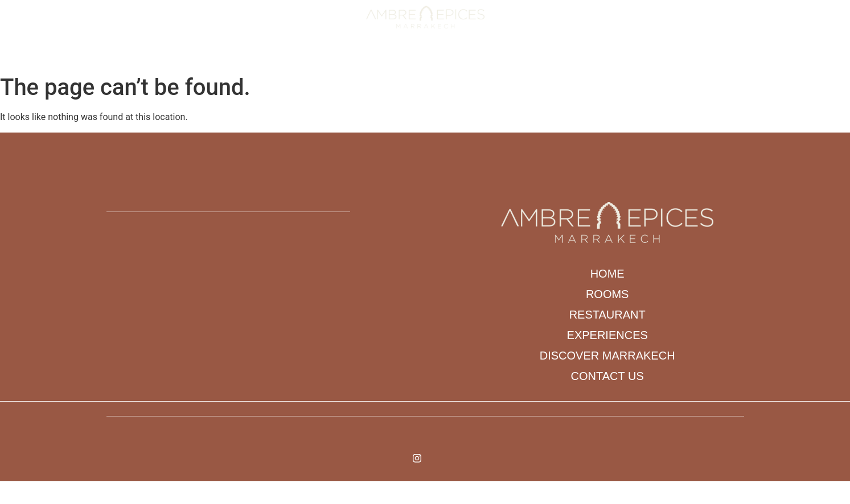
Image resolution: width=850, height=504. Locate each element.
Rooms (291, 56)
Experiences (416, 56)
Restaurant (347, 56)
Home (248, 56)
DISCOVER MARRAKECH (504, 56)
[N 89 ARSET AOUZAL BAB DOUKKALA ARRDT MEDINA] (283, 309)
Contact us (590, 56)
